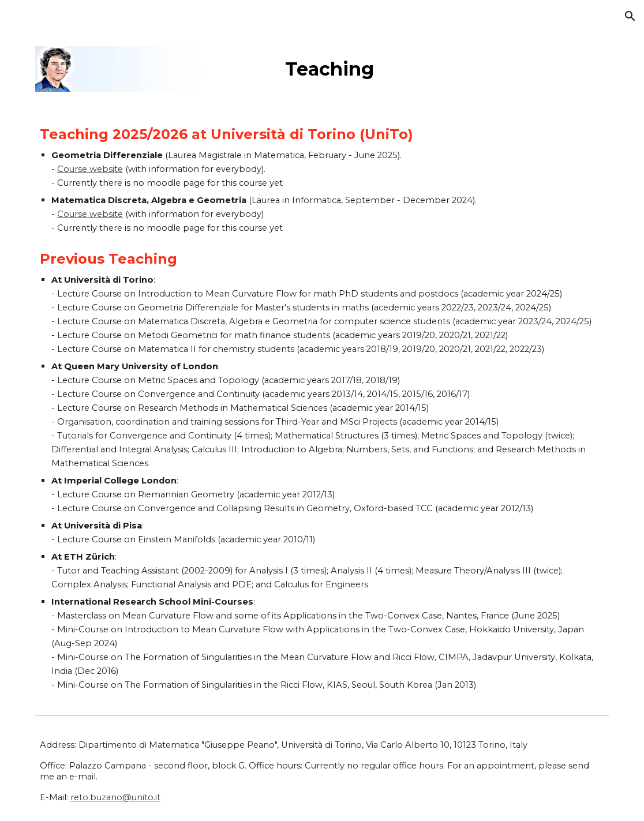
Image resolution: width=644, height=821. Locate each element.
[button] (630, 16)
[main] (445, 66)
